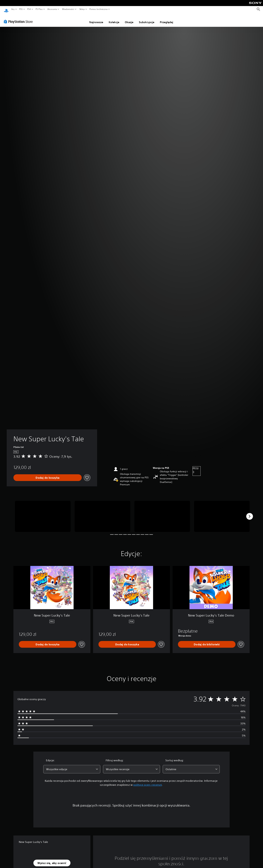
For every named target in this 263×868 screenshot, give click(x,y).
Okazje (129, 19)
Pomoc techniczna (98, 9)
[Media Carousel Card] (43, 513)
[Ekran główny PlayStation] (6, 9)
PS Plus (39, 9)
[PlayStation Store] (19, 18)
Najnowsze (96, 19)
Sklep (82, 9)
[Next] (250, 513)
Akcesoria (52, 9)
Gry (13, 9)
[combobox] (72, 766)
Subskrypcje (147, 19)
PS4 (29, 9)
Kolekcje (114, 19)
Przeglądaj (166, 19)
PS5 (21, 9)
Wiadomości (68, 9)
